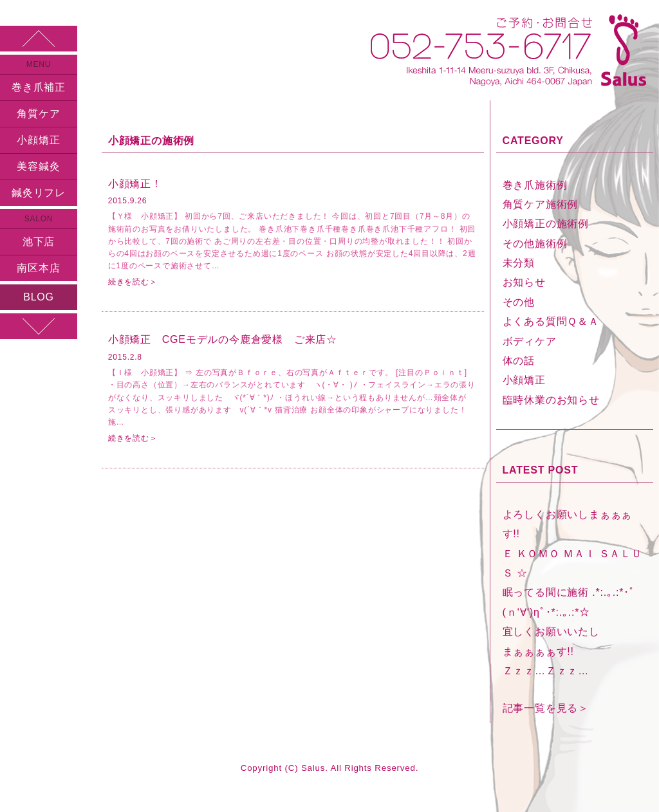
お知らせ (524, 282)
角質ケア (38, 114)
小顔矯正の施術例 (546, 224)
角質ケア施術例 (541, 204)
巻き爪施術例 (535, 185)
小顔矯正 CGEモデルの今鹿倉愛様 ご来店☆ (223, 339)
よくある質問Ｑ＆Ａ (551, 321)
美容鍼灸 (38, 166)
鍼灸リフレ (39, 193)
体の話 (519, 361)
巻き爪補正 (39, 87)
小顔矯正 (38, 140)
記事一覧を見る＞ (546, 708)
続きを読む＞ (133, 282)
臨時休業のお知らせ (551, 400)
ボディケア (530, 341)
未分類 (519, 263)
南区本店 (38, 268)
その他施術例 (535, 244)
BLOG (39, 297)
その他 (519, 302)
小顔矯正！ (135, 184)
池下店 (39, 242)
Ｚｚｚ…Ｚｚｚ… (546, 671)
